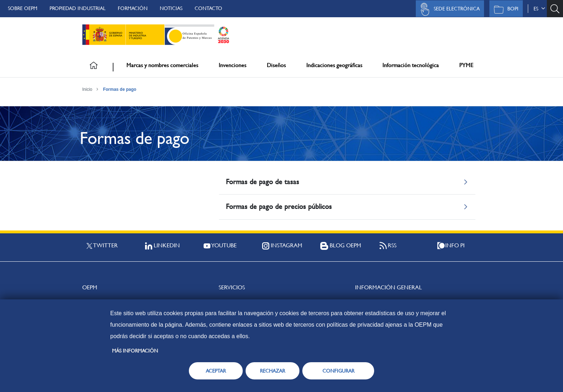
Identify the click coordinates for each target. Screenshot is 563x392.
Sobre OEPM (23, 8)
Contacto (208, 8)
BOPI (504, 9)
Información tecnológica (411, 65)
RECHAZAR (273, 371)
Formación (133, 8)
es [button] (539, 9)
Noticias (171, 8)
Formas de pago (120, 89)
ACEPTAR (216, 371)
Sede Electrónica (448, 9)
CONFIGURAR (338, 371)
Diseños (276, 65)
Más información (135, 351)
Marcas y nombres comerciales (162, 65)
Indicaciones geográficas (334, 65)
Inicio (87, 89)
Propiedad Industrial (78, 8)
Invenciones (232, 65)
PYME (466, 65)
